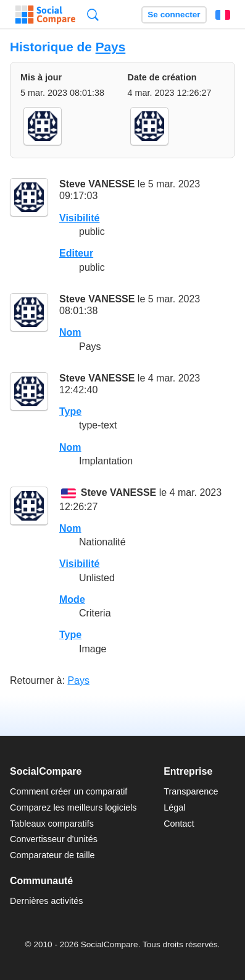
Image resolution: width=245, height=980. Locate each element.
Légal (174, 807)
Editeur (76, 253)
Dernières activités (46, 901)
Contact (179, 824)
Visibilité (80, 218)
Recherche (93, 15)
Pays (111, 47)
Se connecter (174, 15)
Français (223, 15)
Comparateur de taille (52, 855)
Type (70, 411)
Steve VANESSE (97, 184)
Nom (70, 332)
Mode (72, 599)
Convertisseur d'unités (54, 839)
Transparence (191, 791)
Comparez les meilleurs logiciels (73, 807)
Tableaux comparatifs (52, 824)
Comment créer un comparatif (69, 791)
